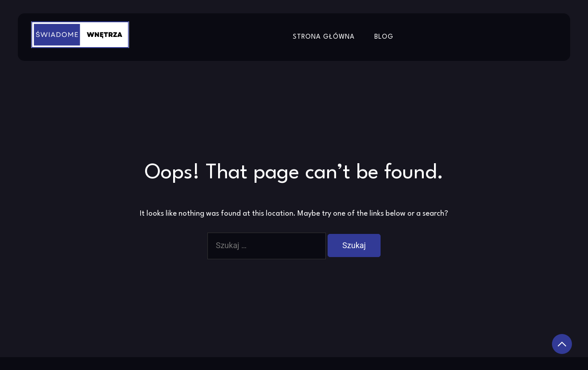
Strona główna (324, 37)
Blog (384, 37)
